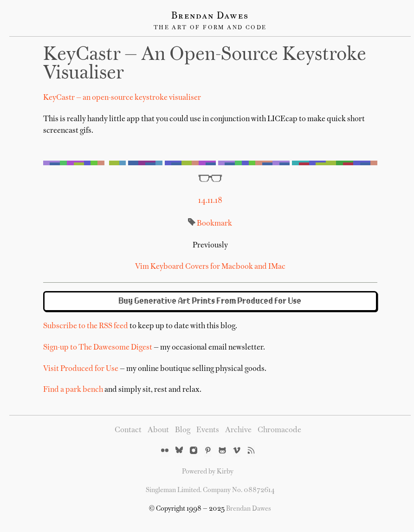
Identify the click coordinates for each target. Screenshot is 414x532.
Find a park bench (73, 390)
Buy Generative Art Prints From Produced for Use (210, 301)
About (158, 430)
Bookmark (214, 224)
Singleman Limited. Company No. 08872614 (210, 490)
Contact (128, 430)
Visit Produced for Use (81, 369)
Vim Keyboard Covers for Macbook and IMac (210, 267)
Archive (238, 430)
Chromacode (279, 430)
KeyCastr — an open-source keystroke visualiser (122, 98)
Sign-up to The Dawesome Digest (98, 348)
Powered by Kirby (208, 472)
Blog (183, 430)
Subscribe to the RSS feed (86, 326)
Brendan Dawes (210, 16)
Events (208, 430)
